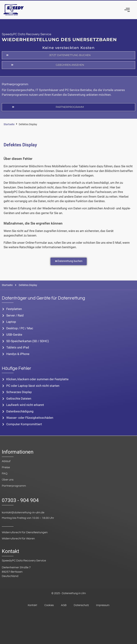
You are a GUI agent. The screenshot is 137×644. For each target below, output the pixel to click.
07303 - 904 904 (20, 500)
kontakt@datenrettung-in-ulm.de (23, 512)
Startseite (9, 124)
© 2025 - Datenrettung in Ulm (69, 593)
